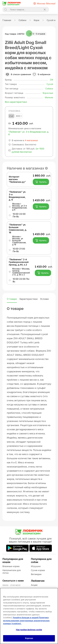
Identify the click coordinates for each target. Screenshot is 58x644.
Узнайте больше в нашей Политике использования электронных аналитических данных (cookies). (26, 620)
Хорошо (29, 638)
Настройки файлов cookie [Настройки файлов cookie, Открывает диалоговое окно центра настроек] (29, 630)
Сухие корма (38, 570)
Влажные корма (11, 566)
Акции (34, 585)
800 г (19, 116)
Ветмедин (36, 574)
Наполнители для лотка (12, 572)
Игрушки (36, 566)
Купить (41, 182)
